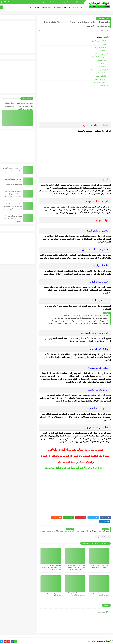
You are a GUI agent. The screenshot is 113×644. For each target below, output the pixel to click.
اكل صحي (52, 7)
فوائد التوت (103, 51)
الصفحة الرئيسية (78, 2)
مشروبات (44, 7)
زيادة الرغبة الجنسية (100, 82)
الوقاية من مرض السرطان (98, 70)
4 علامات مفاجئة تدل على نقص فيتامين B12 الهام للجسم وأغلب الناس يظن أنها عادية (81, 318)
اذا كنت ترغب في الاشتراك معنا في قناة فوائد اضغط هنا (75, 468)
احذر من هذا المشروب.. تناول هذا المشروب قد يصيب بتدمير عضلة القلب (85, 315)
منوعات (30, 7)
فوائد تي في (91, 641)
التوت (104, 44)
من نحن (42, 2)
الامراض (37, 7)
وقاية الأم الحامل (101, 73)
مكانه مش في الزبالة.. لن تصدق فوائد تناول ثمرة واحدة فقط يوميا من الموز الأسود (52, 567)
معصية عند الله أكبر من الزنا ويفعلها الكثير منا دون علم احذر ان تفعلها (13, 219)
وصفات (59, 7)
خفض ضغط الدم (101, 63)
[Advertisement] (75, 105)
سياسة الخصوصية (67, 2)
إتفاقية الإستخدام (51, 2)
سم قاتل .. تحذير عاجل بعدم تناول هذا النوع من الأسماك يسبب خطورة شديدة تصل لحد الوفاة (79, 323)
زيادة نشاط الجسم (101, 79)
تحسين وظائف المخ (100, 54)
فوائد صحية (78, 7)
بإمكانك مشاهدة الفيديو (99, 41)
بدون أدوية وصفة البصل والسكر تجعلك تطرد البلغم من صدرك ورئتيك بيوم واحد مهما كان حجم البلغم (19, 106)
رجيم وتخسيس (67, 7)
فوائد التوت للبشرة (101, 76)
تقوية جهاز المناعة (101, 66)
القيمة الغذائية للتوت (100, 47)
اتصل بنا (59, 2)
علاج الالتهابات (102, 60)
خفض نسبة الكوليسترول (99, 57)
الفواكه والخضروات (103, 18)
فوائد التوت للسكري (100, 86)
